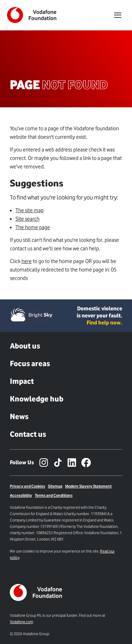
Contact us (28, 434)
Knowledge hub (37, 399)
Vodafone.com (21, 622)
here (27, 261)
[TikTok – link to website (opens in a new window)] (58, 463)
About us (25, 346)
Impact (22, 381)
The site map (30, 210)
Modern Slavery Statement (88, 486)
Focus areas (30, 363)
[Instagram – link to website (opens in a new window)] (44, 463)
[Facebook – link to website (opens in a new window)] (86, 463)
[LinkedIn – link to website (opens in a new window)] (72, 463)
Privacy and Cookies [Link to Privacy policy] (27, 486)
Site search (27, 219)
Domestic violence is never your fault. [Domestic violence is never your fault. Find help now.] (99, 316)
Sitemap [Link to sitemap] (55, 486)
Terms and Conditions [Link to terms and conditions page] (54, 495)
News (19, 416)
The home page (33, 227)
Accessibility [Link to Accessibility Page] (21, 495)
